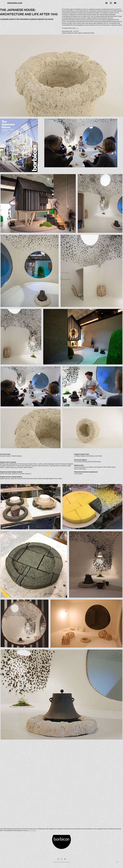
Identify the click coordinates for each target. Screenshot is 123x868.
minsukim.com (15, 3)
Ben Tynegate (32, 831)
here (77, 28)
